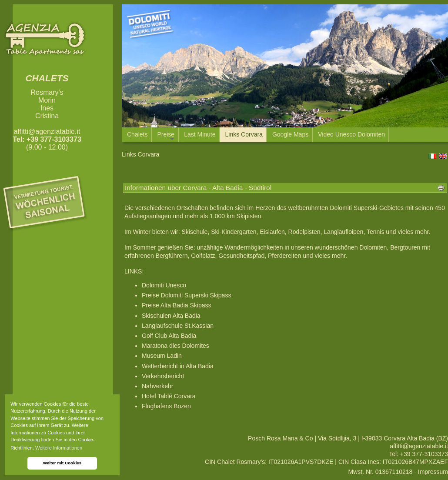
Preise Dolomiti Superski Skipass (186, 295)
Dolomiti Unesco (164, 285)
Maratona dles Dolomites (176, 346)
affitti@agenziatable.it (47, 132)
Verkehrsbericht (163, 376)
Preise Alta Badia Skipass (177, 305)
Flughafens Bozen (166, 406)
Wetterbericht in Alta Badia (178, 366)
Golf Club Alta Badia (169, 336)
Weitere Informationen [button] (59, 448)
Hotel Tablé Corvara (169, 396)
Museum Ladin (162, 356)
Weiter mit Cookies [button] (62, 463)
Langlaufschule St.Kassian (178, 326)
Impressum (433, 472)
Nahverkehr (157, 386)
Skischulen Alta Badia (171, 316)
